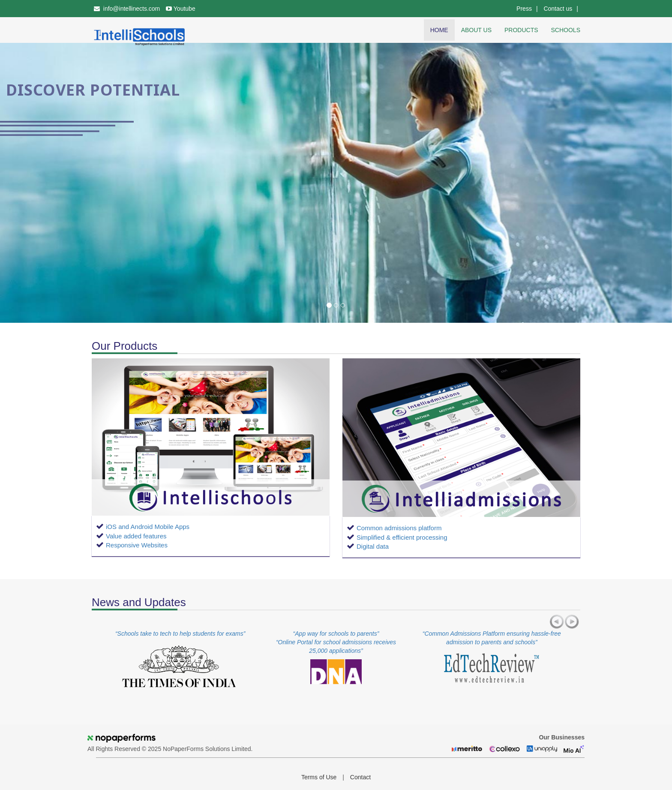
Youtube (181, 9)
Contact (360, 777)
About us (476, 30)
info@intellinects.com (127, 9)
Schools (566, 30)
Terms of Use (319, 777)
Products (521, 30)
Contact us (558, 9)
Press (524, 9)
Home (439, 30)
